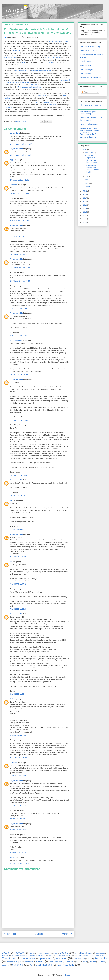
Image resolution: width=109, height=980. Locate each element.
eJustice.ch (33, 85)
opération (62, 958)
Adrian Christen (16, 340)
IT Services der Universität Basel (30, 87)
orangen (58, 41)
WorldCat (17, 51)
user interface (44, 965)
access (20, 953)
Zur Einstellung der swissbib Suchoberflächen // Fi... (92, 169)
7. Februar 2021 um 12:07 (19, 236)
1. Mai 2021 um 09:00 (18, 776)
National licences (81, 956)
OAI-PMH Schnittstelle (52, 58)
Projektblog (8, 107)
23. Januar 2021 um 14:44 (19, 193)
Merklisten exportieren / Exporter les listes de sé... (91, 159)
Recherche (101, 958)
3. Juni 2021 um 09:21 (18, 830)
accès (5, 953)
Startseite (39, 934)
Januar (88, 187)
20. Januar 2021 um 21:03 (19, 180)
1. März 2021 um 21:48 (18, 308)
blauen (67, 41)
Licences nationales (38, 956)
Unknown (13, 185)
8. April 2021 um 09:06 (18, 735)
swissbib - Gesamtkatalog (90, 47)
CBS (76, 953)
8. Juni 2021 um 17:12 (18, 852)
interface (5, 956)
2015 (85, 205)
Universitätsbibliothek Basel (41, 71)
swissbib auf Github (88, 74)
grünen (51, 41)
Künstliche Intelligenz (19, 956)
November (89, 153)
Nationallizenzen (98, 956)
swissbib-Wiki (85, 65)
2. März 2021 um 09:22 (18, 336)
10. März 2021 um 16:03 (19, 374)
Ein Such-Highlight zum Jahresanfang (89, 113)
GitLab (37, 103)
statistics (93, 962)
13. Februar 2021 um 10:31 (20, 254)
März (87, 183)
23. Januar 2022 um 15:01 (19, 863)
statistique (6, 965)
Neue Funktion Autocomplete (92, 124)
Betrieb (64, 953)
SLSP (23, 62)
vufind (60, 965)
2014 (85, 208)
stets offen (52, 105)
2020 (85, 150)
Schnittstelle (29, 962)
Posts (85, 92)
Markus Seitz (15, 133)
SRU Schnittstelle (10, 58)
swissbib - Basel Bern (89, 51)
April (87, 180)
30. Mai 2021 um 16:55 (18, 819)
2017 (85, 198)
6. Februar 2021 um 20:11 (19, 220)
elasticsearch (100, 953)
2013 (85, 212)
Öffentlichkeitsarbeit (28, 959)
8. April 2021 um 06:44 (18, 694)
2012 (85, 215)
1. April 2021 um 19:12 (18, 530)
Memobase (41, 96)
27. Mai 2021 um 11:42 (18, 805)
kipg (11, 160)
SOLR (85, 962)
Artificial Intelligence (44, 953)
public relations (79, 959)
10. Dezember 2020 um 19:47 (21, 144)
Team (31, 965)
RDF (90, 959)
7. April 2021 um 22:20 (18, 609)
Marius (12, 857)
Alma (32, 953)
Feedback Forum (87, 61)
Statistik (102, 962)
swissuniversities (21, 71)
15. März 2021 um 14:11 (19, 495)
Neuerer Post (10, 934)
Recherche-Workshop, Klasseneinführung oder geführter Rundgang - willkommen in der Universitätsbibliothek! (89, 133)
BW (11, 500)
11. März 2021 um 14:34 (19, 420)
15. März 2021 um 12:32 (19, 475)
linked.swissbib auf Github (90, 78)
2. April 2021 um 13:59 (18, 557)
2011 (85, 219)
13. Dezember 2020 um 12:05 (21, 155)
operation (44, 958)
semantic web (56, 962)
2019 (85, 191)
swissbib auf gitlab (87, 70)
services (70, 962)
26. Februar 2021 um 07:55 (20, 281)
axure (55, 953)
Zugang (70, 965)
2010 (85, 222)
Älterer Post (67, 934)
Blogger (68, 975)
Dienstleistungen (86, 953)
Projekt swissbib (16, 149)
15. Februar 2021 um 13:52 (20, 268)
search (40, 961)
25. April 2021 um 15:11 (18, 758)
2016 (85, 201)
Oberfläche (8, 958)
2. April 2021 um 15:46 (18, 584)
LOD (51, 955)
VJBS (22, 85)
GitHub (46, 103)
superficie (18, 965)
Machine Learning (65, 956)
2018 (85, 194)
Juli (87, 176)
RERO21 (50, 62)
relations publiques (14, 962)
